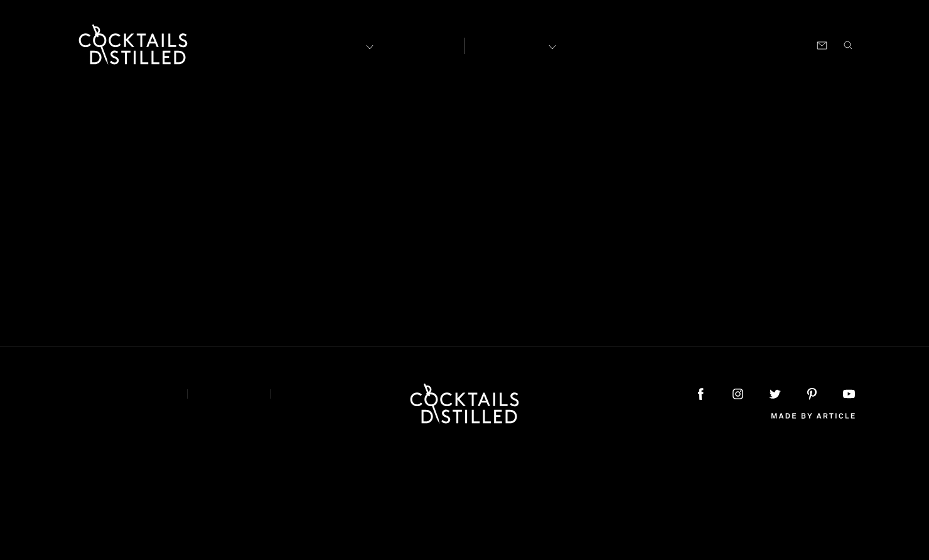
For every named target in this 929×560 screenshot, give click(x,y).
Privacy (229, 394)
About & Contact (121, 394)
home (619, 213)
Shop (700, 44)
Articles (418, 45)
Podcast (742, 44)
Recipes (509, 44)
